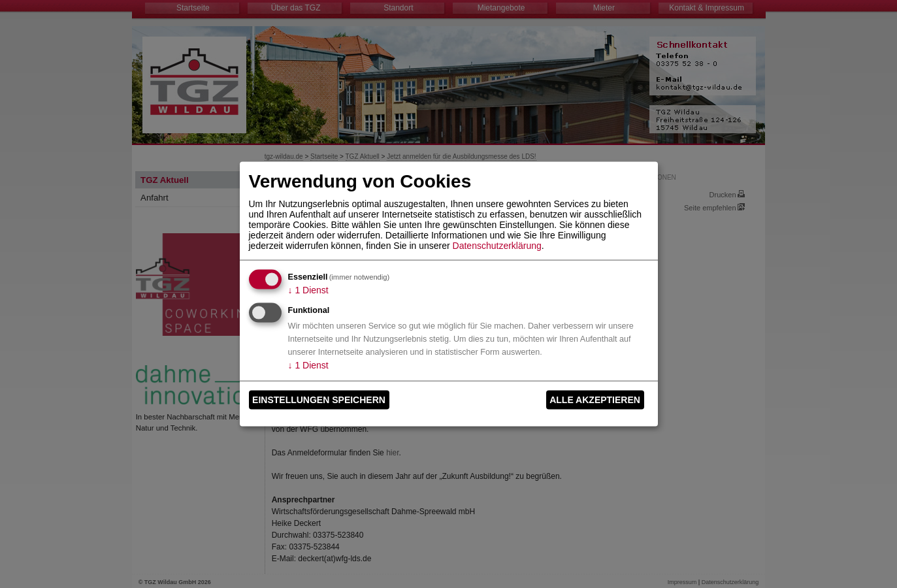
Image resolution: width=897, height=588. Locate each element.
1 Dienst (308, 289)
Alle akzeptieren (595, 400)
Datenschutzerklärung (497, 245)
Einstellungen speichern (319, 400)
